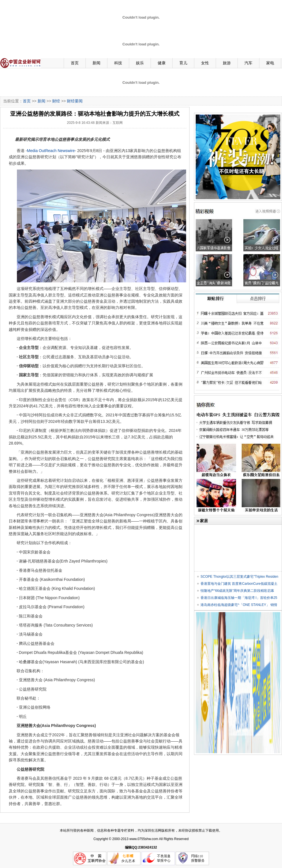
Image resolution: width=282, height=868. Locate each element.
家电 (270, 63)
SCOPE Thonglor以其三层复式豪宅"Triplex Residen (239, 577)
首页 (75, 63)
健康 (162, 63)
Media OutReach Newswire (51, 151)
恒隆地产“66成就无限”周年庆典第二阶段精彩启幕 (237, 591)
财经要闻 (75, 101)
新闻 (96, 63)
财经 (56, 101)
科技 (118, 63)
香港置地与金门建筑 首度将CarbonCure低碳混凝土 (239, 584)
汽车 (248, 63)
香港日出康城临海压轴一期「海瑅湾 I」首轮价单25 (239, 598)
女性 (205, 63)
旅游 (227, 63)
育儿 (183, 63)
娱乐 (140, 63)
